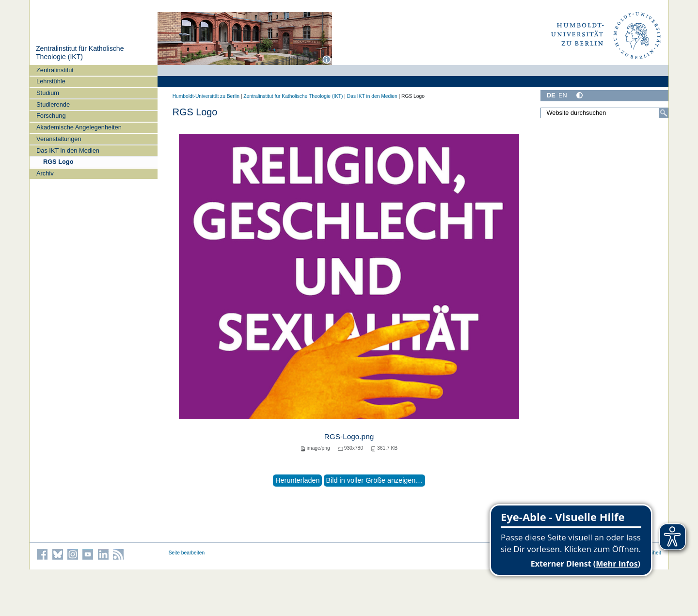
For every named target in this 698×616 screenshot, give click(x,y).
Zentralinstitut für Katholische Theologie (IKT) (80, 53)
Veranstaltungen (59, 139)
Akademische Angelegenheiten (79, 127)
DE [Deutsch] (551, 95)
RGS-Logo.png (349, 436)
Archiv (45, 173)
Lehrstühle (51, 81)
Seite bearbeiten (187, 553)
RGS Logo (58, 162)
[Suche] (664, 113)
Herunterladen (297, 480)
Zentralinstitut (55, 70)
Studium (48, 93)
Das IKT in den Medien (68, 150)
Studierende (53, 104)
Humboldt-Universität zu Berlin (206, 96)
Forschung (51, 116)
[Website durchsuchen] (604, 113)
